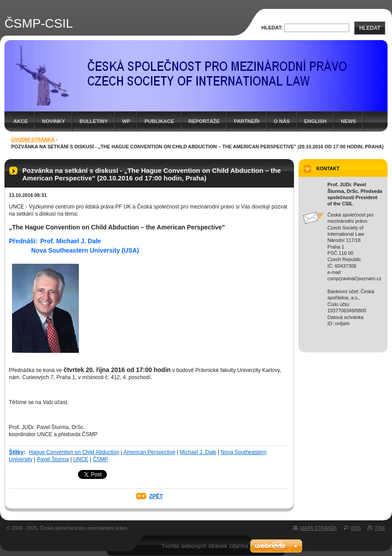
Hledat (370, 28)
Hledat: (272, 28)
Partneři (247, 121)
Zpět (156, 496)
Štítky (16, 452)
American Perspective (149, 452)
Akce (20, 121)
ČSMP (100, 459)
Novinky (53, 121)
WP (126, 121)
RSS (356, 528)
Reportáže (204, 121)
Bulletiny (94, 121)
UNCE (81, 459)
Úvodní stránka (33, 139)
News (348, 121)
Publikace (159, 121)
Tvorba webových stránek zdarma (205, 546)
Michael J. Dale (198, 452)
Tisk (380, 528)
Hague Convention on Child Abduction (74, 452)
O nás (282, 121)
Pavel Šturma (53, 459)
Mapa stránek (319, 528)
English (316, 121)
